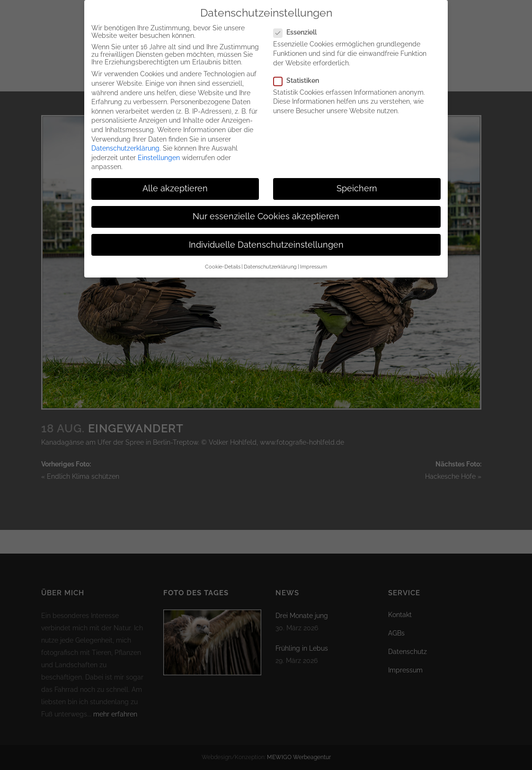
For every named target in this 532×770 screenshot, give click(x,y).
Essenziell (299, 27)
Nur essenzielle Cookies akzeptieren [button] (266, 211)
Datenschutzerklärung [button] (270, 261)
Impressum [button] (314, 261)
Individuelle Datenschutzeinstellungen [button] (266, 239)
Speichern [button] (357, 183)
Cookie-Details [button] (223, 261)
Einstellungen (159, 152)
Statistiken (300, 75)
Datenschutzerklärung (125, 143)
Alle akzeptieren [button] (175, 183)
